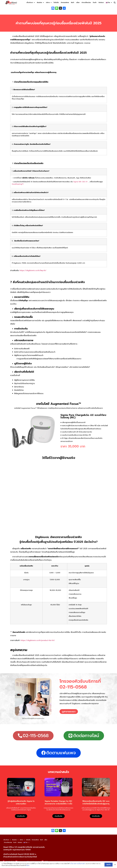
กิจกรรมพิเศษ (65, 3)
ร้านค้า (95, 3)
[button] (115, 3)
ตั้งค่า (28, 865)
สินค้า (73, 3)
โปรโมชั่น (56, 3)
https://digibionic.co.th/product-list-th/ (38, 640)
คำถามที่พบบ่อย (86, 3)
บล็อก (78, 3)
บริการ (49, 3)
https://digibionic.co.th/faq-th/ (33, 270)
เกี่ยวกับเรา (31, 3)
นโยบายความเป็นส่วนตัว (78, 864)
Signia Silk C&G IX (81, 182)
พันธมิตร (40, 3)
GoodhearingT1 (18, 184)
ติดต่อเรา (101, 3)
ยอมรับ (109, 865)
